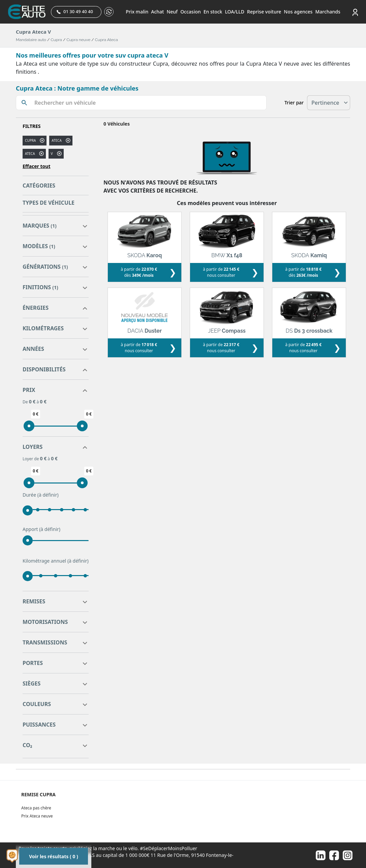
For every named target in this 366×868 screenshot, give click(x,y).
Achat (157, 12)
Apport (41, 529)
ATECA (30, 154)
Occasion (191, 12)
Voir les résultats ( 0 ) (53, 856)
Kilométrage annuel (56, 561)
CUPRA (30, 140)
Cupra (56, 40)
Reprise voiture (264, 12)
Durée (41, 495)
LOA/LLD (235, 12)
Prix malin (137, 12)
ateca (57, 140)
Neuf (172, 12)
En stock (213, 12)
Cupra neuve (78, 40)
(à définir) (48, 495)
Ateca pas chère (36, 808)
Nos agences (298, 12)
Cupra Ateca (106, 40)
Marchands (328, 12)
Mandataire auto (31, 40)
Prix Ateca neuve (37, 816)
